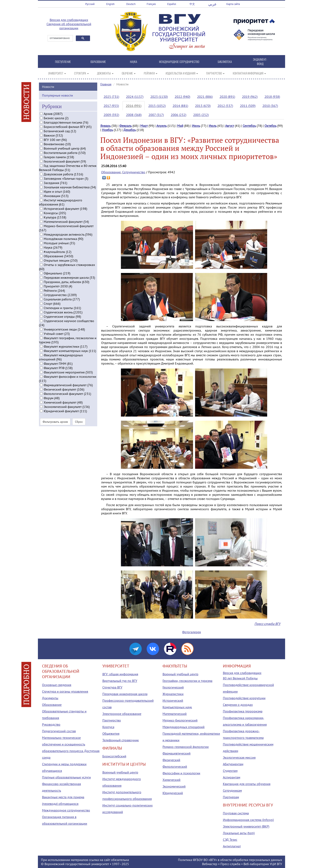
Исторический (173, 700)
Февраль (125, 126)
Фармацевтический (177, 753)
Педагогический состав (59, 731)
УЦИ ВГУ (276, 864)
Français (151, 4)
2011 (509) (248, 106)
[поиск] (60, 38)
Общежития (111, 733)
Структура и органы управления (65, 691)
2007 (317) (156, 115)
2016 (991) (134, 106)
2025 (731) (111, 97)
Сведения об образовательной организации (69, 26)
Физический (171, 760)
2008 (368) (134, 115)
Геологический (173, 687)
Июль (213, 126)
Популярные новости (57, 100)
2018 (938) (272, 97)
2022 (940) (182, 97)
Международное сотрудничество (66, 810)
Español (172, 4)
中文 (192, 4)
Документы (50, 698)
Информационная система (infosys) (248, 820)
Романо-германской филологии (186, 747)
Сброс (79, 426)
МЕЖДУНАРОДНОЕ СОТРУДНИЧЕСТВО (179, 62)
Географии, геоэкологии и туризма (187, 681)
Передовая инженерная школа (125, 694)
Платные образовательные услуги (66, 777)
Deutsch (131, 4)
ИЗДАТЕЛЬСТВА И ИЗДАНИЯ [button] (182, 73)
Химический (171, 780)
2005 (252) (201, 115)
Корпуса (108, 727)
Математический (175, 714)
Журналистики (173, 694)
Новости (48, 91)
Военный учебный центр (120, 772)
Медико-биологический (180, 720)
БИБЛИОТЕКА (225, 62)
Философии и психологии (181, 773)
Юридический (173, 793)
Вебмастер (210, 864)
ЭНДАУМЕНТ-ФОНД (260, 61)
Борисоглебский (114, 756)
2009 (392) (111, 115)
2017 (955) (111, 106)
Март (144, 126)
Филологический (175, 766)
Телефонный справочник (121, 740)
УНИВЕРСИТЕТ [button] (57, 73)
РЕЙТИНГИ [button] (151, 73)
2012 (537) (225, 106)
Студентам (230, 771)
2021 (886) (205, 97)
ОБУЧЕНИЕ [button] (129, 73)
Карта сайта (233, 4)
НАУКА (134, 62)
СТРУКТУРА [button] (81, 73)
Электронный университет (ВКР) (246, 826)
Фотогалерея (191, 632)
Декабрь (130, 130)
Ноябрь (107, 130)
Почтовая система (236, 813)
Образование (111, 172)
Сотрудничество (134, 172)
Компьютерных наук (177, 707)
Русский (90, 4)
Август (230, 126)
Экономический (174, 786)
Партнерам (231, 797)
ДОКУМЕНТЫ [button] (105, 73)
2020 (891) (227, 97)
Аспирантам (232, 777)
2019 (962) (250, 97)
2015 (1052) (157, 106)
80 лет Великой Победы (240, 678)
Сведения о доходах (238, 705)
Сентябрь (249, 126)
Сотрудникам (232, 790)
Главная (106, 84)
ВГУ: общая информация (120, 674)
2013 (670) (203, 106)
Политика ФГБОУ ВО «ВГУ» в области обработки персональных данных (230, 860)
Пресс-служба (230, 864)
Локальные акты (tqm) (239, 833)
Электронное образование (122, 714)
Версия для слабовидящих (69, 20)
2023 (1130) (159, 97)
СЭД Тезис (230, 840)
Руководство (51, 724)
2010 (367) (270, 106)
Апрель (161, 126)
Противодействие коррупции (244, 698)
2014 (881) (180, 106)
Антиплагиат (232, 846)
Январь (105, 126)
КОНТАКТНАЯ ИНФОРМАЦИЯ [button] (249, 73)
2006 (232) (178, 115)
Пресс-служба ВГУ (267, 624)
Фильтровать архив (55, 426)
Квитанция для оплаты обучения (247, 784)
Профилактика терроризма (243, 711)
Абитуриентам (233, 764)
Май (180, 126)
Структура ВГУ (112, 687)
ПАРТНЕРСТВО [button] (215, 73)
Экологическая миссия (239, 757)
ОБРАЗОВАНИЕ (98, 62)
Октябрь (270, 126)
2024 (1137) (135, 97)
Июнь (196, 126)
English (110, 4)
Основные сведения (57, 685)
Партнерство (112, 720)
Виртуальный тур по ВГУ (120, 681)
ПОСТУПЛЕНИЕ (63, 62)
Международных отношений (184, 727)
